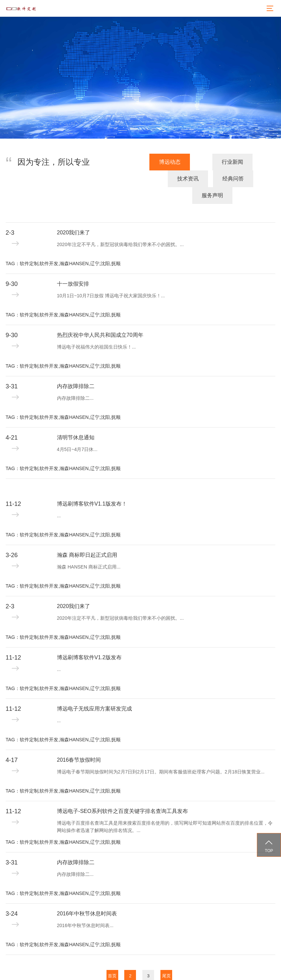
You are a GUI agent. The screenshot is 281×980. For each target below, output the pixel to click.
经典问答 (209, 179)
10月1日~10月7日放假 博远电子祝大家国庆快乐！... (111, 279)
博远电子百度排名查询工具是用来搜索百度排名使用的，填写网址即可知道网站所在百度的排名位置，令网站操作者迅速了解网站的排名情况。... (165, 810)
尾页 (166, 959)
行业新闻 (118, 179)
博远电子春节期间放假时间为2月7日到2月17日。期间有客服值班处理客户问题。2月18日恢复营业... (161, 755)
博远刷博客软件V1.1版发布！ (92, 487)
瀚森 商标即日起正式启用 (87, 538)
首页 (112, 959)
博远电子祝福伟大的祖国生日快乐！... (96, 330)
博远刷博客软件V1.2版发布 (89, 641)
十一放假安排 (73, 267)
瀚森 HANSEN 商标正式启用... (89, 550)
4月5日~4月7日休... (77, 433)
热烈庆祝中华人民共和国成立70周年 (100, 318)
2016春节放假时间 (79, 743)
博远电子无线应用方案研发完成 (94, 692)
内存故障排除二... (75, 381)
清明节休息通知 (76, 421)
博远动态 (73, 179)
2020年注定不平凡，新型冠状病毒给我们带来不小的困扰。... (120, 228)
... (59, 499)
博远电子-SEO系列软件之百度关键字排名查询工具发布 (122, 794)
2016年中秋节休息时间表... (85, 909)
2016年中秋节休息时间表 (87, 897)
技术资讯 (163, 179)
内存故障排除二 (76, 369)
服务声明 (255, 179)
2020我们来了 (74, 216)
